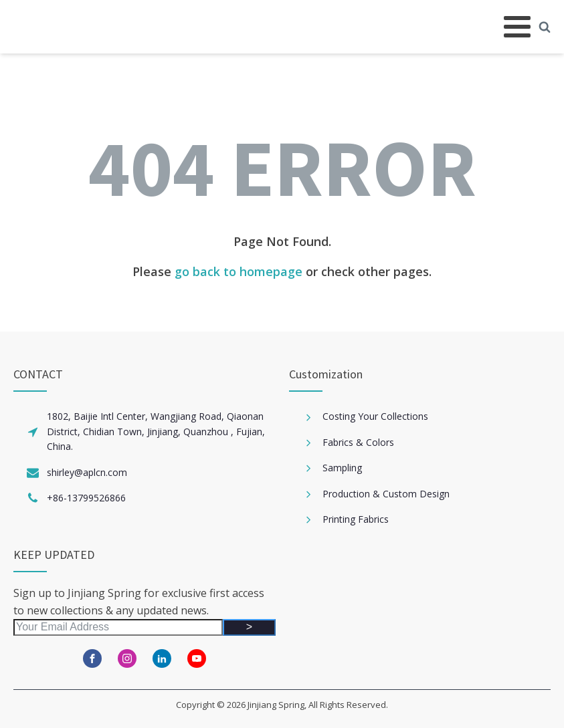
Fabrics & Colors (358, 442)
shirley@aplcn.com (87, 472)
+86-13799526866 (86, 498)
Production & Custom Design (386, 494)
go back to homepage (239, 271)
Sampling (342, 468)
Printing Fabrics (356, 519)
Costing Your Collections (375, 416)
